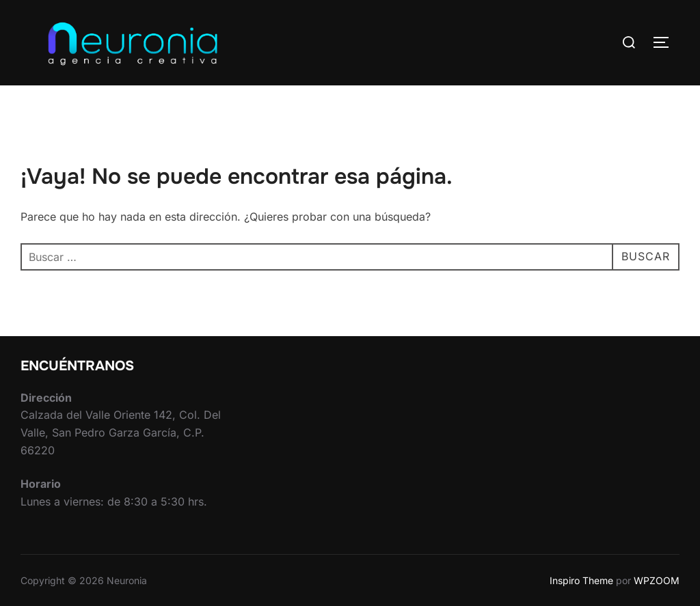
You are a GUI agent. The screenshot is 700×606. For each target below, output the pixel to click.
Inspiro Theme (581, 580)
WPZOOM (657, 580)
